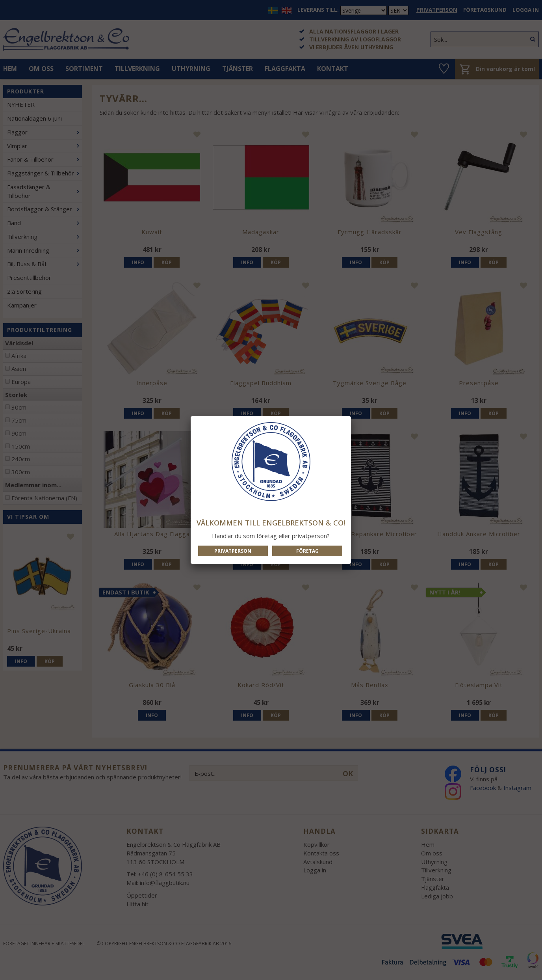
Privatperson (233, 551)
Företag (307, 551)
